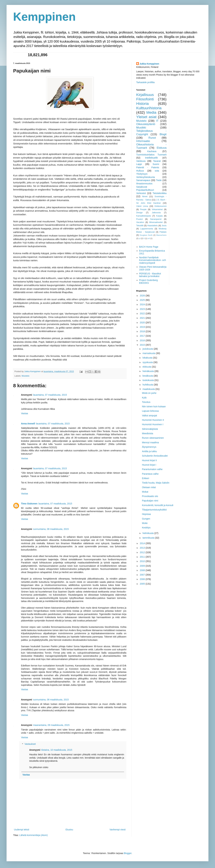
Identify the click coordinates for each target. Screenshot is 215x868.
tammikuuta (149, 538)
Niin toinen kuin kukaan (154, 406)
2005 (143, 584)
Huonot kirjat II (149, 460)
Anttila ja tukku (149, 451)
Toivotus (146, 402)
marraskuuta (149, 353)
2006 (143, 579)
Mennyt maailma (150, 442)
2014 (143, 543)
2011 (143, 557)
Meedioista (148, 433)
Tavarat (157, 161)
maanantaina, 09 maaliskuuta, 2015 (51, 725)
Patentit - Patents (148, 167)
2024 (143, 304)
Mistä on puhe (149, 393)
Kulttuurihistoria (149, 108)
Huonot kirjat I (149, 465)
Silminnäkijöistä (150, 429)
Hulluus (140, 171)
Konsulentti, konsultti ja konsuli (158, 505)
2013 (143, 548)
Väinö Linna (142, 206)
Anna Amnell (28, 424)
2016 (143, 340)
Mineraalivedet (156, 222)
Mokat (145, 492)
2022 (143, 313)
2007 (143, 575)
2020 (143, 323)
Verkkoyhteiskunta (146, 177)
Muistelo (26, 376)
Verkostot (141, 193)
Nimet (145, 197)
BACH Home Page (149, 247)
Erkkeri (146, 478)
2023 (143, 309)
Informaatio (143, 141)
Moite (145, 523)
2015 (143, 345)
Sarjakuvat (142, 187)
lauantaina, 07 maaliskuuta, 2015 (50, 395)
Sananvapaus (143, 180)
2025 (143, 300)
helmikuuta (148, 533)
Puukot (139, 219)
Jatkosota (156, 213)
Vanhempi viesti (118, 830)
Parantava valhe (150, 474)
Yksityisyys (142, 174)
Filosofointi (145, 99)
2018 (143, 331)
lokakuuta (148, 358)
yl (140, 238)
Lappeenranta (147, 229)
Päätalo (163, 232)
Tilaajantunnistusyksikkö (154, 510)
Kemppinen (44, 17)
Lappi (139, 164)
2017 (143, 336)
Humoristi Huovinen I (153, 424)
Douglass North (146, 235)
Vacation (140, 222)
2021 (143, 318)
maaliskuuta (149, 389)
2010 (143, 561)
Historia (142, 104)
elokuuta (147, 367)
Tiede (159, 180)
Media (151, 112)
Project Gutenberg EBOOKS (149, 282)
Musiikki (141, 128)
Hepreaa (146, 514)
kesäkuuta (148, 376)
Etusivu (69, 830)
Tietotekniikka (159, 193)
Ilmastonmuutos (144, 184)
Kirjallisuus (145, 95)
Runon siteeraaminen (153, 438)
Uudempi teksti (22, 830)
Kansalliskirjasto (144, 216)
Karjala (159, 216)
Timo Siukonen (29, 504)
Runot (152, 138)
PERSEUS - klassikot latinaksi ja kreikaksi (150, 275)
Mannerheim (161, 235)
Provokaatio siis (150, 496)
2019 (143, 327)
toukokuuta (148, 380)
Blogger (128, 853)
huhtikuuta (148, 385)
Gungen (146, 519)
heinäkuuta (148, 371)
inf (149, 238)
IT (157, 121)
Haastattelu (152, 226)
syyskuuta (148, 362)
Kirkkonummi (161, 206)
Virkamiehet (157, 209)
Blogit (163, 134)
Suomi (156, 164)
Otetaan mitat (149, 487)
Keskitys (146, 528)
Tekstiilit (140, 226)
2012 (143, 552)
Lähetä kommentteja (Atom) (34, 835)
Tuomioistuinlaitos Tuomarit (151, 155)
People (143, 209)
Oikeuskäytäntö (146, 124)
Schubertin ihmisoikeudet (155, 456)
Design (139, 213)
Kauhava (152, 151)
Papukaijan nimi (150, 501)
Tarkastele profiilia (145, 82)
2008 (143, 570)
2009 (143, 566)
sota (157, 171)
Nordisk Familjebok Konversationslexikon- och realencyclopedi (153, 260)
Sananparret (156, 219)
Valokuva (141, 161)
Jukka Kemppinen (149, 64)
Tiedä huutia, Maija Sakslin (156, 483)
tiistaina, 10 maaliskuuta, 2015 (57, 750)
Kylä (144, 398)
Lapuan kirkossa (150, 411)
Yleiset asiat (146, 117)
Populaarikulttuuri (145, 190)
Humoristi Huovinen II (153, 420)
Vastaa (25, 413)
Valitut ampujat (150, 416)
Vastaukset (30, 744)
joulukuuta (148, 349)
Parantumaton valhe (152, 469)
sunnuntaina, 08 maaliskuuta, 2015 (51, 529)
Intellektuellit (151, 158)
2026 (143, 296)
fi (144, 238)
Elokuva (162, 148)
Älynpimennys (149, 447)
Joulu (164, 226)
